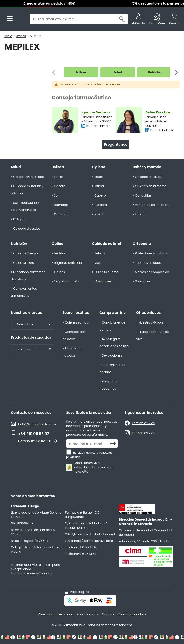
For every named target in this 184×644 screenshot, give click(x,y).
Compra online (113, 313)
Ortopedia (142, 244)
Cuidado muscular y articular (27, 190)
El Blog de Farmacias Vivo (152, 336)
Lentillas (60, 254)
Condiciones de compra (112, 326)
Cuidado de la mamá (151, 186)
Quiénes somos (76, 323)
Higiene (99, 167)
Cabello (60, 186)
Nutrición (19, 244)
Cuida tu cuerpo (106, 272)
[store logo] (21, 20)
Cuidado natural (107, 244)
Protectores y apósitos (152, 254)
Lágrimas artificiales (69, 263)
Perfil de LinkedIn (98, 126)
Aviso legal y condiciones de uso (114, 343)
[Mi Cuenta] (138, 20)
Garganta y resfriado (29, 177)
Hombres (61, 205)
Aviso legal (46, 614)
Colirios (59, 272)
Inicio (8, 36)
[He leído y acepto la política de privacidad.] (69, 452)
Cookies (108, 614)
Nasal (99, 214)
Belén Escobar (158, 112)
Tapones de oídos (148, 263)
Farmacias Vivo (143, 423)
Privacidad (65, 614)
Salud (16, 167)
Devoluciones (112, 356)
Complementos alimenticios (24, 292)
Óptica (58, 244)
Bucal (99, 177)
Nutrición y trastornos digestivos (28, 276)
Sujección (142, 282)
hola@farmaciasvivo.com (38, 425)
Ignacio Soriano (95, 112)
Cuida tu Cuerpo (26, 254)
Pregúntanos (116, 145)
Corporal (60, 214)
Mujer (99, 263)
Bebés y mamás (147, 167)
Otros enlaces (148, 313)
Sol (56, 196)
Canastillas (143, 196)
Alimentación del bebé (152, 205)
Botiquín (19, 219)
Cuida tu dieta (24, 263)
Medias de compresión (152, 272)
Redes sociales (88, 614)
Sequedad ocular (67, 282)
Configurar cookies (132, 614)
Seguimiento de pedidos (112, 369)
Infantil (140, 214)
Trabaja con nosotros (72, 352)
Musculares (103, 282)
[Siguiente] (177, 72)
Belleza (58, 167)
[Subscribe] (114, 444)
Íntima (99, 186)
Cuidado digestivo (27, 229)
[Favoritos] (157, 20)
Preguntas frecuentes (108, 385)
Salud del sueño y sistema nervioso (25, 206)
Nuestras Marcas (151, 323)
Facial (58, 177)
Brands (21, 36)
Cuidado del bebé (148, 177)
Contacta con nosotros (74, 336)
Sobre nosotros (76, 313)
